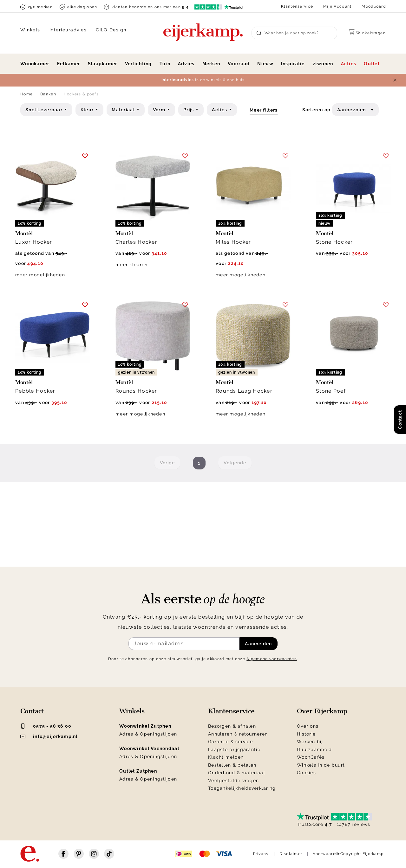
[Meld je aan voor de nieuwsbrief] (184, 644)
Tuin (165, 64)
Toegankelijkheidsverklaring (242, 788)
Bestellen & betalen (232, 765)
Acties (349, 64)
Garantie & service (230, 742)
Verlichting (138, 64)
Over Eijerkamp (322, 711)
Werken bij (310, 742)
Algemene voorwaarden (272, 659)
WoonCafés (311, 757)
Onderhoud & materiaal (237, 773)
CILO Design (111, 30)
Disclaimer (291, 854)
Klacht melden (226, 757)
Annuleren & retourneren (238, 734)
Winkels (30, 30)
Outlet (372, 64)
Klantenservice (297, 6)
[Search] (294, 33)
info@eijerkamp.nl (49, 736)
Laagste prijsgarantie (234, 749)
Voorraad (239, 64)
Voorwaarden (327, 854)
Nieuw (265, 64)
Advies (186, 64)
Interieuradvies (68, 30)
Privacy (261, 854)
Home (26, 94)
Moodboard (374, 6)
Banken (48, 94)
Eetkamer (69, 64)
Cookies (306, 773)
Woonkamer (35, 64)
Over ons (308, 726)
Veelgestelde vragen (233, 781)
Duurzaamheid (314, 749)
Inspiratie (293, 64)
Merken (211, 64)
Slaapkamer (103, 64)
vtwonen (323, 64)
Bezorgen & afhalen (232, 726)
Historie (306, 734)
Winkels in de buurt (321, 765)
